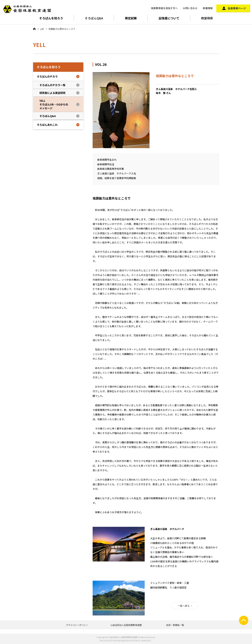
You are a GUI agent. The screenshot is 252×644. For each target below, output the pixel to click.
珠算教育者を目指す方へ (164, 8)
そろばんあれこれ (47, 125)
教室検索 (207, 18)
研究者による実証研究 (52, 93)
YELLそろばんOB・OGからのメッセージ (54, 104)
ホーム (34, 29)
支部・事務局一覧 (175, 625)
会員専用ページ (237, 8)
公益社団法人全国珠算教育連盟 (126, 625)
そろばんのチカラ (47, 76)
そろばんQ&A (94, 18)
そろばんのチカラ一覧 (52, 85)
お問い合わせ (190, 8)
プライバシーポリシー (77, 625)
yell (42, 29)
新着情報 (208, 8)
